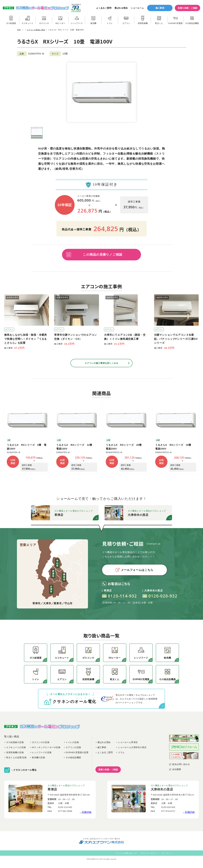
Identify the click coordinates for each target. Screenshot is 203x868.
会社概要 (177, 769)
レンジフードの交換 (42, 752)
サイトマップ (167, 853)
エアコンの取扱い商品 (36, 30)
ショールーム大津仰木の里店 (132, 747)
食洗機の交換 (38, 757)
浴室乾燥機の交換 (15, 752)
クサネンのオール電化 (25, 770)
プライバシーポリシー (149, 853)
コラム (121, 752)
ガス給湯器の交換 (15, 742)
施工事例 (160, 8)
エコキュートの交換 (16, 747)
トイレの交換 (72, 742)
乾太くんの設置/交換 (16, 757)
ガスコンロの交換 (41, 742)
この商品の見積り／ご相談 (103, 255)
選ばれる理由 (121, 8)
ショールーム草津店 (128, 742)
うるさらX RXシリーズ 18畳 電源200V (174, 447)
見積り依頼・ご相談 (187, 8)
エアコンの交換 (73, 747)
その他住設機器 (73, 757)
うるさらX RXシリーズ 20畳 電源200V (125, 447)
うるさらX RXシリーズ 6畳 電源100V (27, 447)
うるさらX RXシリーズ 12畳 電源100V (75, 447)
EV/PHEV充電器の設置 (77, 752)
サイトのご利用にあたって (126, 853)
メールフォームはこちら (134, 570)
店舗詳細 (87, 812)
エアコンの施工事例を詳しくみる (102, 363)
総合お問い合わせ (181, 764)
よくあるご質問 (104, 8)
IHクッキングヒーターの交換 (46, 747)
